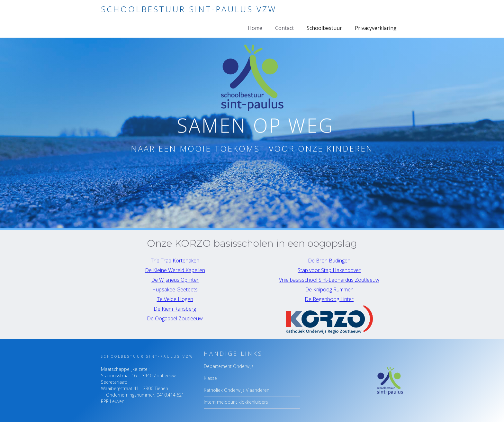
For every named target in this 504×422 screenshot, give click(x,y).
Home (255, 28)
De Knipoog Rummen (329, 289)
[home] (189, 9)
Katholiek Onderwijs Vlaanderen (237, 390)
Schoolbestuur (324, 28)
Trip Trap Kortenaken (175, 261)
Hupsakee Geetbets (175, 289)
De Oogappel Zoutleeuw (175, 318)
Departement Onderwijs (229, 366)
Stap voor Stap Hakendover (329, 270)
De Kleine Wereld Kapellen (175, 270)
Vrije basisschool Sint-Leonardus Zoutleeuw (329, 280)
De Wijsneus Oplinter (175, 280)
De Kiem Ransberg (175, 309)
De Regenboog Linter (329, 299)
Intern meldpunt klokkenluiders (236, 402)
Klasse (210, 378)
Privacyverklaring (376, 28)
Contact (284, 28)
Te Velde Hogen (175, 299)
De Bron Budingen (329, 261)
